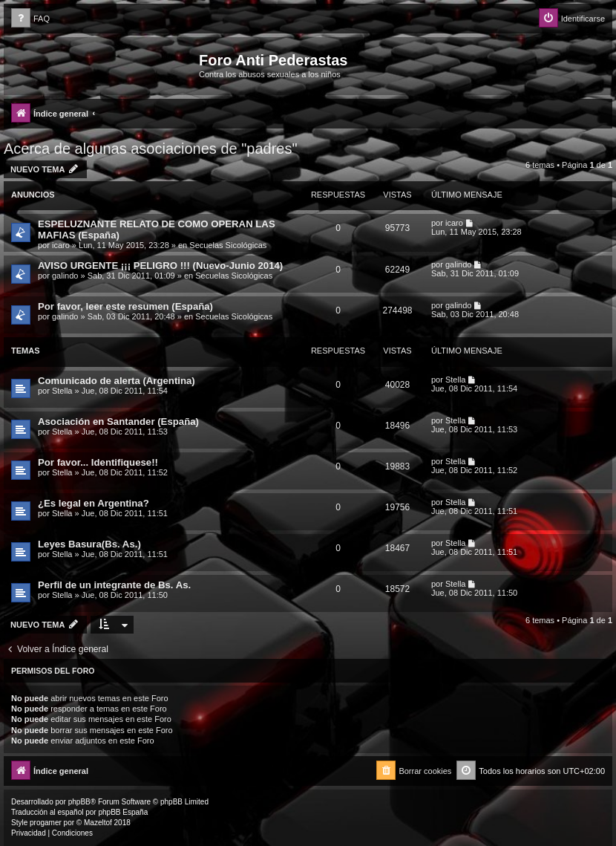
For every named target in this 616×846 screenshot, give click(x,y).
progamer (46, 823)
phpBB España (123, 812)
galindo (65, 276)
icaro (61, 245)
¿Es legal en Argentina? (94, 503)
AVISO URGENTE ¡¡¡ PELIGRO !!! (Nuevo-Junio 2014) (160, 266)
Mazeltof (98, 823)
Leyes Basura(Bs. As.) (89, 544)
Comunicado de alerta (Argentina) (117, 381)
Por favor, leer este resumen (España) (125, 306)
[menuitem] (30, 19)
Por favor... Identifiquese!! (98, 462)
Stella (62, 391)
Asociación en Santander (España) (118, 422)
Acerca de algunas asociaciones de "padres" (151, 149)
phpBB (79, 802)
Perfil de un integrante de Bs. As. (114, 585)
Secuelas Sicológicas (228, 245)
